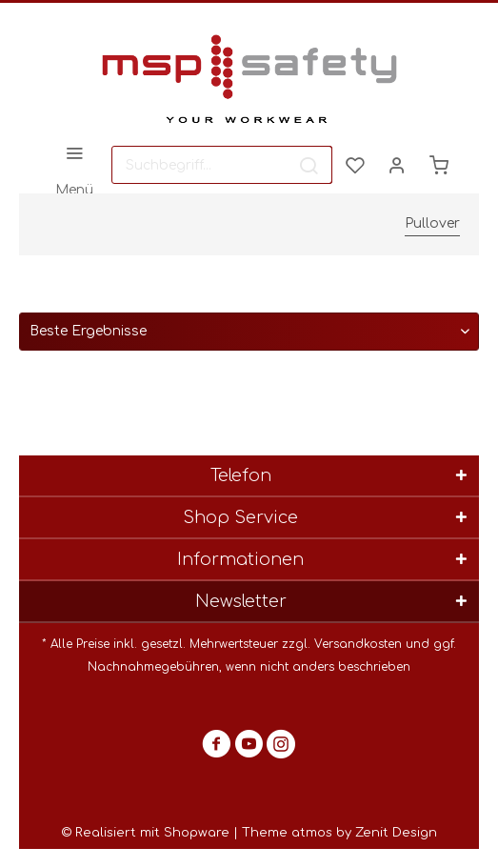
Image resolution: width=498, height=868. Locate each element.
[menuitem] (74, 164)
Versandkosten (358, 644)
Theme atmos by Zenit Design (339, 833)
